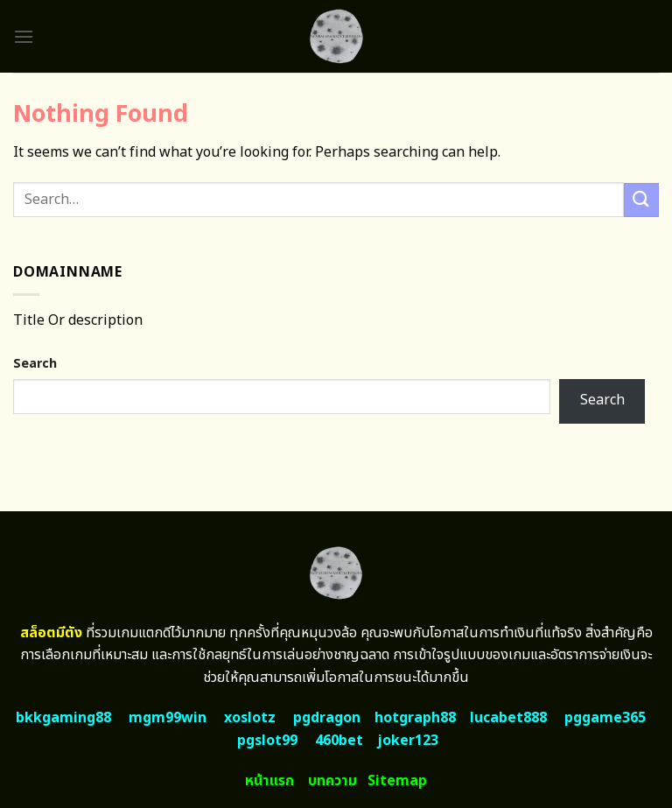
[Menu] (24, 36)
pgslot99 (267, 741)
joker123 (408, 741)
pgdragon (327, 718)
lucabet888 (508, 718)
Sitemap (397, 781)
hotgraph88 (415, 718)
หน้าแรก (269, 781)
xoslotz (250, 718)
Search (35, 364)
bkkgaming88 (63, 718)
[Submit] (641, 200)
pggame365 (605, 718)
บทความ (332, 781)
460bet (339, 741)
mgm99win (168, 718)
